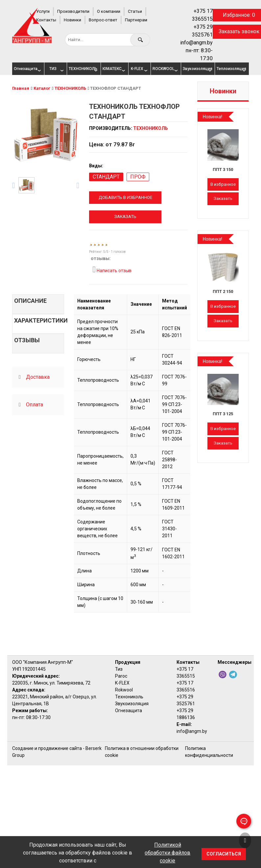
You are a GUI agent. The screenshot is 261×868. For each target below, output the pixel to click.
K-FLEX (137, 69)
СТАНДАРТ (106, 177)
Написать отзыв (112, 270)
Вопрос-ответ (103, 20)
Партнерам (136, 20)
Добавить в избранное (125, 197)
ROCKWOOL (163, 69)
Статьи (135, 11)
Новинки (72, 20)
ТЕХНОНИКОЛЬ (82, 69)
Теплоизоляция (230, 69)
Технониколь (129, 697)
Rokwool (124, 690)
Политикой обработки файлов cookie (167, 853)
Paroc (121, 676)
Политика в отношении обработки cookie (142, 752)
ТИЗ (53, 69)
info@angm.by (196, 43)
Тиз (119, 669)
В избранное (223, 184)
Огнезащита (26, 69)
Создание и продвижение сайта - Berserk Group (57, 752)
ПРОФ (138, 177)
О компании (109, 11)
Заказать (125, 217)
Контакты (46, 20)
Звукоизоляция (196, 69)
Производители (73, 11)
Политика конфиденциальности (209, 752)
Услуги (43, 11)
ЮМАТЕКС (112, 69)
